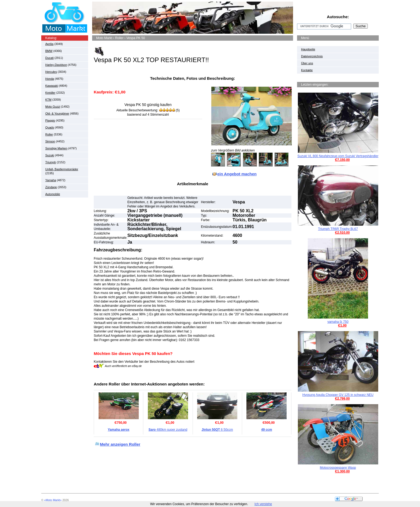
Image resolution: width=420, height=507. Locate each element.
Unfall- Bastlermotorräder (62, 169)
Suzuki (50, 155)
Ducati (49, 58)
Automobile (53, 194)
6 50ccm (217, 430)
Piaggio (50, 120)
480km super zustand (168, 430)
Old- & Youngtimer (57, 113)
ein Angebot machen (237, 174)
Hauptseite (308, 49)
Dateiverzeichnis (312, 56)
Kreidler (50, 93)
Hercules (51, 72)
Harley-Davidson (56, 65)
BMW (49, 51)
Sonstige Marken (56, 148)
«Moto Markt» (53, 500)
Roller (49, 134)
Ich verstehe (263, 504)
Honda (50, 79)
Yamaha (51, 180)
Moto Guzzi (53, 107)
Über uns (307, 63)
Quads (50, 127)
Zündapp (51, 187)
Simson (50, 141)
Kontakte (307, 70)
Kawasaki (52, 86)
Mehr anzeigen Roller (120, 444)
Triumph (51, 162)
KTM (48, 100)
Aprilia (49, 44)
